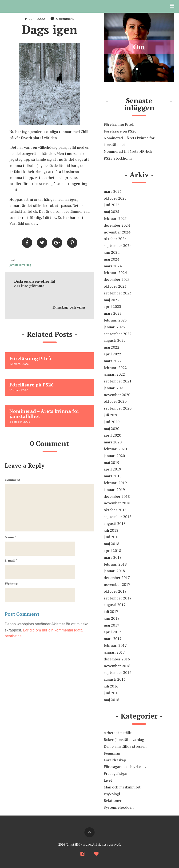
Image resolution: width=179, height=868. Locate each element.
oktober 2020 (115, 401)
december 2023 (117, 279)
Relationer (113, 800)
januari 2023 (114, 327)
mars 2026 (113, 191)
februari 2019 (115, 483)
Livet (12, 260)
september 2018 (118, 517)
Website (11, 584)
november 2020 (117, 395)
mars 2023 (113, 313)
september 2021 (118, 381)
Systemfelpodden (119, 807)
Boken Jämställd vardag (124, 739)
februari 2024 (115, 273)
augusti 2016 (115, 679)
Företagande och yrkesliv (125, 767)
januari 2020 (114, 456)
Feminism (112, 753)
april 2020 (112, 435)
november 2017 (117, 584)
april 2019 (112, 469)
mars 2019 (113, 476)
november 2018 (117, 503)
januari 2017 (114, 652)
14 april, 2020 (35, 19)
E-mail (11, 560)
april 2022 (112, 354)
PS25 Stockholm (118, 158)
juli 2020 (111, 415)
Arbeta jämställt (118, 733)
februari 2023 (115, 320)
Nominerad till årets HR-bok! (129, 151)
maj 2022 (111, 347)
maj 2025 (111, 212)
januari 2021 (114, 388)
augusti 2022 (115, 340)
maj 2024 (111, 259)
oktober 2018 (115, 510)
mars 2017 (113, 639)
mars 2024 (113, 266)
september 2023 (118, 293)
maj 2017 (111, 625)
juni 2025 (112, 205)
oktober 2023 (115, 286)
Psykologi (112, 794)
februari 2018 (115, 564)
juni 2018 (112, 537)
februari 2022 (115, 368)
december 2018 (117, 496)
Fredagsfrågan (116, 773)
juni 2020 (112, 422)
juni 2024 (112, 252)
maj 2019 (111, 462)
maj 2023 (111, 300)
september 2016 (118, 672)
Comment (12, 480)
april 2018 (112, 551)
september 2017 (118, 598)
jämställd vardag (20, 265)
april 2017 (112, 632)
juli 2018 (111, 530)
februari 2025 (115, 218)
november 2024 (117, 232)
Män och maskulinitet (122, 787)
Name (10, 537)
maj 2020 (111, 429)
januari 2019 (114, 490)
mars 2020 (113, 442)
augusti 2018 (115, 523)
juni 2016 (112, 693)
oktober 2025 (115, 198)
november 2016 (117, 666)
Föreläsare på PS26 (120, 131)
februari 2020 (115, 449)
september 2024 (118, 245)
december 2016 (117, 659)
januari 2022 (114, 374)
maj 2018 (111, 544)
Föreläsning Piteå (119, 124)
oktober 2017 (115, 591)
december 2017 (117, 578)
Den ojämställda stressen (125, 746)
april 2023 (112, 306)
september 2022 (118, 334)
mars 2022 (113, 361)
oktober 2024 (115, 239)
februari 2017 (115, 645)
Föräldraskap (115, 760)
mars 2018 (113, 557)
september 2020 (118, 408)
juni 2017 (112, 618)
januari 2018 (114, 571)
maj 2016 (111, 700)
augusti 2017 (115, 605)
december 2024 (117, 225)
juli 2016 (111, 686)
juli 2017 (111, 611)
